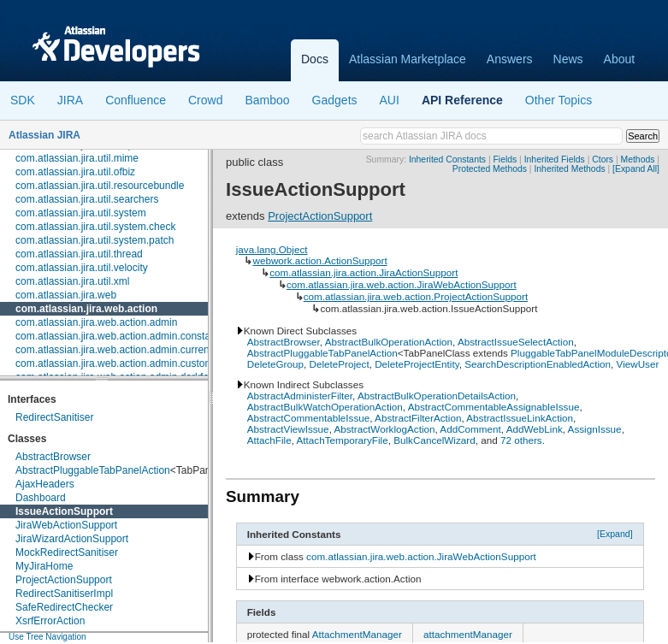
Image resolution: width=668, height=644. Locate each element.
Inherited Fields (555, 160)
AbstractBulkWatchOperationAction (325, 407)
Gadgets (335, 100)
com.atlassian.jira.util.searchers (87, 199)
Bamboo (267, 100)
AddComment (470, 429)
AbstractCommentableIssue (309, 418)
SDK (23, 100)
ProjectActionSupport (64, 580)
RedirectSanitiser (54, 417)
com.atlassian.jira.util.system (81, 213)
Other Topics (559, 100)
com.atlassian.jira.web (66, 295)
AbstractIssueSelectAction (516, 342)
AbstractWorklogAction (384, 429)
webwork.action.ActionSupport (319, 260)
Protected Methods (490, 169)
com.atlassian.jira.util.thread (79, 254)
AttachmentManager (357, 634)
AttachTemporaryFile (343, 440)
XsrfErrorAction (50, 621)
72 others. (523, 440)
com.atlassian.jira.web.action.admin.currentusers (126, 350)
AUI (390, 100)
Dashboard (41, 498)
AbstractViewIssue (288, 429)
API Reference (462, 100)
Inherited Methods (569, 169)
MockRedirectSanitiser (67, 552)
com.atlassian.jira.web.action (86, 309)
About (620, 59)
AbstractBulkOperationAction (389, 342)
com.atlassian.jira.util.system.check (95, 227)
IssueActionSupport (64, 511)
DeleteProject (339, 364)
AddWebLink (535, 429)
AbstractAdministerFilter (300, 396)
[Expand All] (636, 169)
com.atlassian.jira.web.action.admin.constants (120, 336)
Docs (315, 59)
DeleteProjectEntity (417, 364)
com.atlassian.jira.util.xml (72, 281)
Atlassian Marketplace (408, 59)
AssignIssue (595, 429)
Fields (505, 160)
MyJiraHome (44, 566)
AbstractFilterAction (418, 418)
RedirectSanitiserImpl (64, 594)
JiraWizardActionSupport (72, 539)
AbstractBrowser (53, 457)
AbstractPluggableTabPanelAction (93, 470)
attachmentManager (468, 634)
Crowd (205, 100)
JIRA (70, 100)
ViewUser (638, 364)
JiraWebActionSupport (66, 525)
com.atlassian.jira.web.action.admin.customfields (126, 363)
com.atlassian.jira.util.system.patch (95, 240)
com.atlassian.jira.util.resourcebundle (100, 186)
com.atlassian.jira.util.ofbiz (75, 172)
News (568, 59)
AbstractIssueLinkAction (520, 418)
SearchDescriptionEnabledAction (538, 364)
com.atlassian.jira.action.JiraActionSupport (364, 272)
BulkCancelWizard (434, 440)
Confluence (136, 100)
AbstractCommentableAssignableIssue (494, 407)
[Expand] (615, 534)
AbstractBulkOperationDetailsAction (437, 396)
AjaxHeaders (45, 484)
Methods (638, 160)
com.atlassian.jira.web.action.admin (96, 322)
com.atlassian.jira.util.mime (77, 158)
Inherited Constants (447, 160)
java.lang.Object (272, 249)
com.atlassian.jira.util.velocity (82, 268)
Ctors (603, 160)
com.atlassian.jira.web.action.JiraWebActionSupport (402, 284)
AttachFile (269, 440)
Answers (510, 59)
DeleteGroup (275, 364)
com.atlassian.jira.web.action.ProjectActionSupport (416, 296)
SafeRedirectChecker (64, 607)
